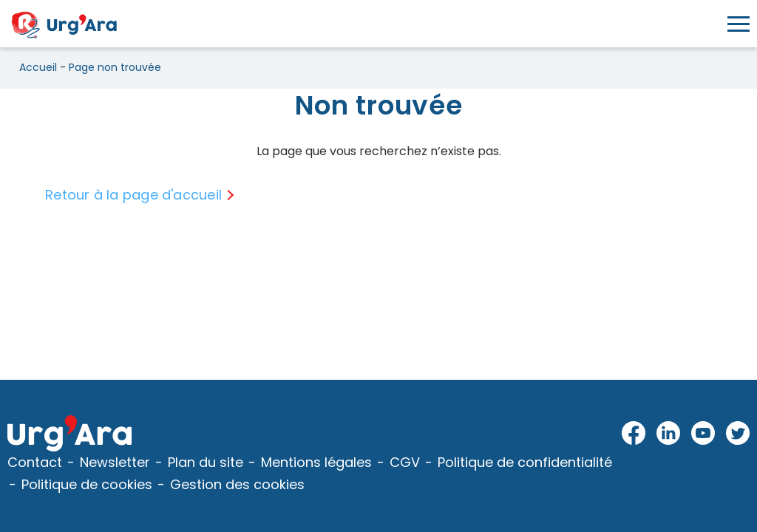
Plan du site (206, 462)
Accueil (38, 67)
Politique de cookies (87, 484)
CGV (405, 462)
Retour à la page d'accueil (133, 195)
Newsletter (115, 462)
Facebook (634, 434)
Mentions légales (316, 462)
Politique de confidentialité (525, 462)
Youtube (703, 434)
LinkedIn (669, 434)
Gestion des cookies (237, 484)
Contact (35, 462)
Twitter (738, 434)
